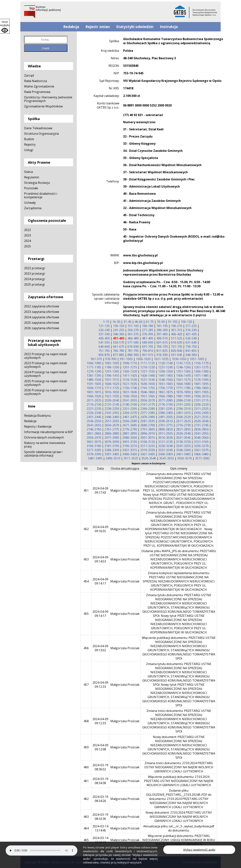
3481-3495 (95, 458)
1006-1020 (143, 359)
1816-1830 (112, 392)
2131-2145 (112, 404)
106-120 (186, 322)
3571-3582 (202, 458)
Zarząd (29, 75)
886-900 (133, 355)
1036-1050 (179, 359)
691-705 (148, 347)
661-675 (119, 347)
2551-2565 (112, 421)
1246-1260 (183, 367)
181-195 (162, 326)
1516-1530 (130, 380)
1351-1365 (183, 371)
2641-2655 (94, 425)
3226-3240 (165, 446)
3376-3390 (94, 454)
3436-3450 (165, 454)
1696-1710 (94, 388)
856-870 (104, 355)
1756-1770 (165, 388)
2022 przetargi (34, 268)
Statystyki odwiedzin (135, 27)
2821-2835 (183, 429)
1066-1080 (94, 363)
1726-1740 (130, 388)
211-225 (191, 326)
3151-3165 (201, 442)
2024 (27, 241)
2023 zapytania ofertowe (42, 312)
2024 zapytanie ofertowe (42, 317)
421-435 (191, 334)
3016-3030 (165, 438)
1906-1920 (94, 396)
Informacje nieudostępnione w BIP (48, 432)
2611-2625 (183, 421)
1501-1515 (112, 380)
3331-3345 (165, 450)
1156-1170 (201, 363)
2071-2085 (165, 400)
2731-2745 (201, 425)
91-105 (173, 322)
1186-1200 (112, 367)
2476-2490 (148, 417)
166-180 (148, 326)
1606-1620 (112, 384)
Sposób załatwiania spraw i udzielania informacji (43, 454)
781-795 (133, 351)
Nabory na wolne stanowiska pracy (45, 445)
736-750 (191, 347)
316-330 (191, 330)
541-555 (104, 342)
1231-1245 (165, 367)
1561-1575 (183, 380)
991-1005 (126, 359)
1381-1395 (94, 375)
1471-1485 (201, 375)
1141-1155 (183, 363)
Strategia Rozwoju (37, 183)
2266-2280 (148, 409)
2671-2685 (130, 425)
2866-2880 (112, 433)
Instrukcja (169, 27)
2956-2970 (94, 438)
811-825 (162, 351)
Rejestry (30, 144)
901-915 (148, 355)
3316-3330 (148, 450)
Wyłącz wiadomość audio (199, 850)
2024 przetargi (34, 279)
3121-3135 (165, 442)
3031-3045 (183, 438)
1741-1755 (148, 388)
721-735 (177, 347)
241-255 (119, 330)
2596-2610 (165, 421)
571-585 (133, 342)
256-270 (133, 330)
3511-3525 (131, 458)
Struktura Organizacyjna (41, 134)
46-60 (139, 322)
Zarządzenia (33, 208)
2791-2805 (148, 429)
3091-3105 (130, 442)
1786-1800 (201, 388)
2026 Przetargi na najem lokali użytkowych (45, 392)
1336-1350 (165, 371)
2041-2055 (130, 400)
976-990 (111, 359)
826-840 (177, 351)
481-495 (148, 338)
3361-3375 (201, 450)
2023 (27, 235)
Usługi (29, 150)
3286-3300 (112, 450)
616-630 (177, 342)
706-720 (162, 347)
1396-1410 (112, 375)
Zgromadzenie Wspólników (43, 106)
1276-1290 (94, 371)
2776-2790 (130, 429)
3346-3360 (183, 450)
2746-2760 (94, 429)
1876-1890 (183, 392)
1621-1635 (130, 384)
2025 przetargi (34, 284)
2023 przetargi (34, 274)
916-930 (162, 355)
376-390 (148, 334)
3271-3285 (94, 450)
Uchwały (30, 203)
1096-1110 (130, 363)
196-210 (177, 326)
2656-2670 (112, 425)
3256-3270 (201, 446)
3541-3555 (167, 458)
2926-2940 (183, 433)
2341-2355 (112, 413)
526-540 (191, 338)
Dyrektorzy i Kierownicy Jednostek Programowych (48, 99)
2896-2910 (148, 433)
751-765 (104, 351)
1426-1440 (148, 375)
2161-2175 (148, 404)
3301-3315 (130, 450)
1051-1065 (197, 359)
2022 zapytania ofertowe (42, 306)
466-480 (133, 338)
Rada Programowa (37, 92)
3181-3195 (112, 446)
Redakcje (30, 421)
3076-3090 (112, 442)
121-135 (104, 326)
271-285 (148, 330)
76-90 (161, 322)
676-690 (133, 347)
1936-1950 (130, 396)
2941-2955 (201, 433)
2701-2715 (165, 425)
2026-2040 (112, 400)
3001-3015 (148, 438)
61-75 (150, 322)
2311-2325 (201, 409)
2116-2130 (94, 404)
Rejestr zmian (98, 27)
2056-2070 (148, 400)
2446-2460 (112, 417)
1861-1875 (165, 392)
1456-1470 (183, 375)
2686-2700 (148, 425)
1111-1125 (148, 363)
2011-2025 (94, 400)
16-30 (116, 322)
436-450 (104, 338)
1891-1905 (201, 392)
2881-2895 (130, 433)
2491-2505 (165, 417)
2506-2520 (183, 417)
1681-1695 (201, 384)
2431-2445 (94, 417)
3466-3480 (201, 454)
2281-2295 (165, 409)
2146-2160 (130, 404)
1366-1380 (201, 371)
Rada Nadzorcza (35, 81)
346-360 (119, 334)
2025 (27, 246)
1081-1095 (112, 363)
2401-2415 (183, 413)
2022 (27, 230)
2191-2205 (183, 404)
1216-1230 (148, 367)
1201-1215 (130, 367)
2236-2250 (112, 409)
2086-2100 (183, 400)
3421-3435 (148, 454)
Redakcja (71, 27)
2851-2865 (94, 433)
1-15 (106, 322)
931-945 (177, 355)
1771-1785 (183, 388)
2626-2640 (201, 421)
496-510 (162, 338)
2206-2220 (201, 404)
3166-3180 (94, 446)
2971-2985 (112, 438)
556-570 (119, 342)
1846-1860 (148, 392)
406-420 (177, 334)
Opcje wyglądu (5, 23)
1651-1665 (165, 384)
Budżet (29, 139)
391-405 (162, 334)
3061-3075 (94, 442)
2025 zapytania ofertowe (42, 323)
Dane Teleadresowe (38, 128)
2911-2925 (165, 433)
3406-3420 (130, 454)
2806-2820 (165, 429)
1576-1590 (201, 380)
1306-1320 (130, 371)
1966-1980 (165, 396)
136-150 (119, 326)
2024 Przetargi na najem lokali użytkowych (45, 374)
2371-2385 (148, 413)
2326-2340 (94, 413)
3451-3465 (183, 454)
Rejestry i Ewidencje (38, 426)
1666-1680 (183, 384)
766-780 (119, 351)
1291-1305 (112, 371)
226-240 (104, 330)
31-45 (127, 322)
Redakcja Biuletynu (37, 416)
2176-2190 (165, 404)
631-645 (191, 342)
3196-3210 (130, 446)
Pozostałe (31, 188)
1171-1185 (94, 367)
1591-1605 (94, 384)
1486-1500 (94, 380)
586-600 (148, 342)
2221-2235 (94, 409)
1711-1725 (112, 388)
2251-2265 (130, 409)
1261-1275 (201, 367)
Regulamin (32, 177)
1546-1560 (165, 380)
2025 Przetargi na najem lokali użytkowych (45, 383)
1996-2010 (201, 396)
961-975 (96, 359)
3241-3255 (183, 446)
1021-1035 (161, 359)
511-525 (177, 338)
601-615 (162, 342)
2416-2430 (201, 413)
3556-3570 (185, 458)
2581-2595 (148, 421)
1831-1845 (130, 392)
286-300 (162, 330)
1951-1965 (148, 396)
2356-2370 (130, 413)
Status (29, 172)
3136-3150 (183, 442)
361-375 (133, 334)
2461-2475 (130, 417)
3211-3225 (148, 446)
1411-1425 (130, 375)
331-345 (104, 334)
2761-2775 (112, 429)
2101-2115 (201, 400)
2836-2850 (201, 429)
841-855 (191, 351)
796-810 (148, 351)
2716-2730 (183, 425)
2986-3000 (130, 438)
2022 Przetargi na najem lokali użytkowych (45, 356)
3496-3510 (113, 458)
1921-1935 (112, 396)
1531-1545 (148, 380)
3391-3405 (112, 454)
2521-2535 (201, 417)
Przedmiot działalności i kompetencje (41, 195)
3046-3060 (201, 438)
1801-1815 (94, 392)
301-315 (177, 330)
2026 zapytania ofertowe (42, 328)
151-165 (133, 326)
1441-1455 (165, 375)
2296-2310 (183, 409)
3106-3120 (148, 442)
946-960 (191, 355)
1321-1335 (148, 371)
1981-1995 (183, 396)
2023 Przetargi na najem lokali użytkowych (45, 365)
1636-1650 (148, 384)
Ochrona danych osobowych (44, 437)
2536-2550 (94, 421)
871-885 (119, 355)
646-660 (104, 347)
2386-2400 (165, 413)
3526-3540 (149, 458)
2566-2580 (130, 421)
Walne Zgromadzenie (39, 86)
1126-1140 (165, 363)
